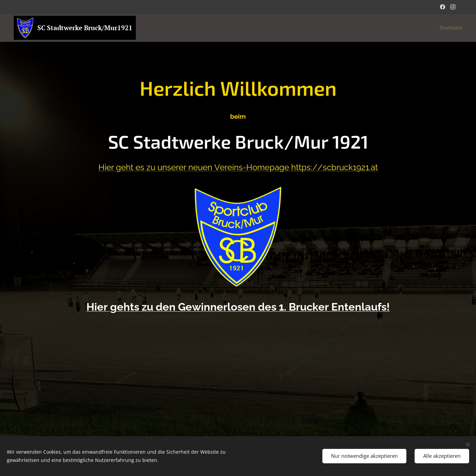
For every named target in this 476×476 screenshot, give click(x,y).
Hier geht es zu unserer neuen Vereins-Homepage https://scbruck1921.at (238, 167)
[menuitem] (449, 28)
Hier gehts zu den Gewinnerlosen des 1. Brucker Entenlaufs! (238, 307)
